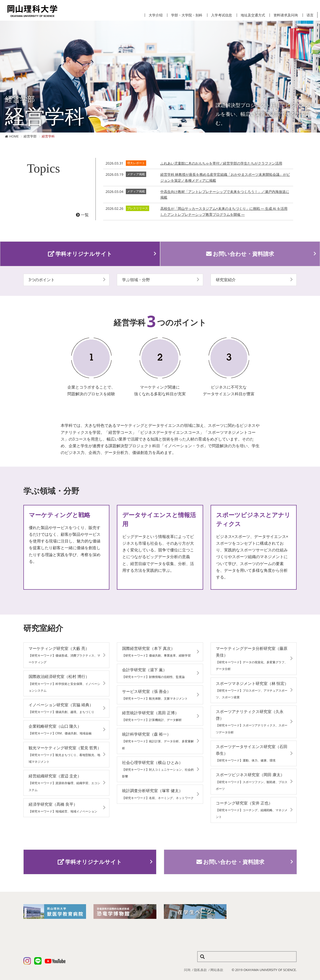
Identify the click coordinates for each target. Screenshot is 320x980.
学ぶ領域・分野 (136, 280)
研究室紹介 (226, 280)
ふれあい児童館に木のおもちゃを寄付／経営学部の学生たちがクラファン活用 (221, 163)
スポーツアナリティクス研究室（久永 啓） (252, 722)
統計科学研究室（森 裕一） (158, 741)
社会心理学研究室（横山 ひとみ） (158, 769)
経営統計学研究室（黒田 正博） (152, 716)
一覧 (82, 215)
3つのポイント (42, 280)
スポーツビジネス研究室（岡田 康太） (252, 781)
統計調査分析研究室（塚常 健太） (158, 794)
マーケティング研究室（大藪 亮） (64, 655)
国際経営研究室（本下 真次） (156, 652)
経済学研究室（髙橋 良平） (63, 807)
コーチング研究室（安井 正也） (252, 810)
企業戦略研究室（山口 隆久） (60, 729)
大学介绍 (156, 15)
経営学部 (30, 136)
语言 (310, 15)
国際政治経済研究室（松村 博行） (64, 683)
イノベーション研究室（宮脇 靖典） (61, 708)
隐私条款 (200, 970)
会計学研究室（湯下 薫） (153, 673)
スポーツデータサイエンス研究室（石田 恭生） (252, 753)
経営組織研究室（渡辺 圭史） (64, 782)
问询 (187, 970)
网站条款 (217, 970)
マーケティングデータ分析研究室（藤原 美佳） (252, 658)
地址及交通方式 (253, 15)
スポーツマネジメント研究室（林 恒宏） (252, 690)
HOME (14, 136)
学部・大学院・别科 (187, 15)
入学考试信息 (222, 15)
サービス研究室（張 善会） (155, 695)
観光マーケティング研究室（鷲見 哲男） (65, 754)
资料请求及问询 (286, 15)
